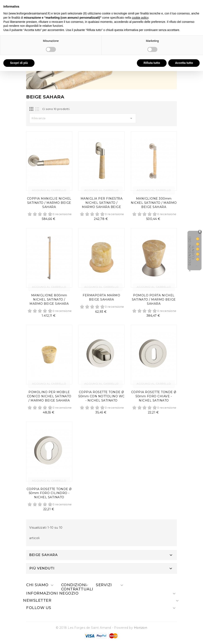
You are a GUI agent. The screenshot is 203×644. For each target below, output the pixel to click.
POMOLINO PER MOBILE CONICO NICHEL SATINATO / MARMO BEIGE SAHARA (49, 396)
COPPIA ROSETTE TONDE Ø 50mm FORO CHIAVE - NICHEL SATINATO (154, 396)
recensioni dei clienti (191, 251)
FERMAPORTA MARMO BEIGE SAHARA (101, 297)
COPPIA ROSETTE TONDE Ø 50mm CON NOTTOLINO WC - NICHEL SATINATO (101, 396)
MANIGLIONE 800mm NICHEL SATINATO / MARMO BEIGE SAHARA (49, 299)
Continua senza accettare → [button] (180, 5)
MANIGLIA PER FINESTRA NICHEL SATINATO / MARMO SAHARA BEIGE (102, 203)
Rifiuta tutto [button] (152, 63)
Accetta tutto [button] (184, 63)
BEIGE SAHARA (44, 555)
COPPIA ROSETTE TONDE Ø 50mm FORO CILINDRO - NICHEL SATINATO (49, 493)
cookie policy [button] (140, 18)
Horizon (141, 628)
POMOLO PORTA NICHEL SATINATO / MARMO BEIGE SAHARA (154, 299)
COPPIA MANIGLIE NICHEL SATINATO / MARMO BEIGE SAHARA (49, 203)
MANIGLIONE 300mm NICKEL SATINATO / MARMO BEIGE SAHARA (154, 203)
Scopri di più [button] (19, 63)
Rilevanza (83, 118)
